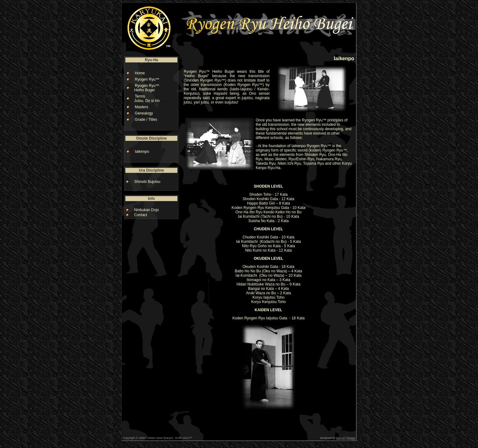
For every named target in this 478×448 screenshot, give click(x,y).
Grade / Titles (146, 120)
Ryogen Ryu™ (147, 79)
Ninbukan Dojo (147, 210)
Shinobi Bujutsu (147, 182)
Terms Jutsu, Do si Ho (145, 99)
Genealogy (144, 113)
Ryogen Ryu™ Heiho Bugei (145, 88)
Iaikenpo (142, 152)
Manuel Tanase (346, 438)
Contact (141, 215)
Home (140, 73)
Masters (142, 107)
